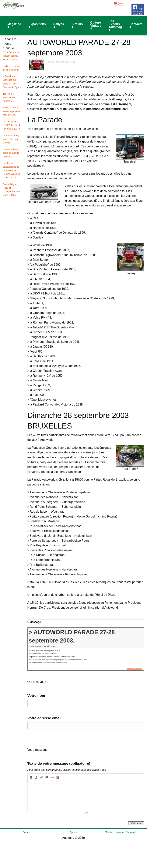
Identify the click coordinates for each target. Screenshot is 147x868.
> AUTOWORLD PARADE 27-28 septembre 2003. (72, 636)
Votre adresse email (44, 718)
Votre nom (36, 696)
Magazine (14, 26)
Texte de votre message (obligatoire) (59, 763)
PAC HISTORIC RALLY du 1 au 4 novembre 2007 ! (11, 125)
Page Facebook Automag (138, 10)
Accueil (26, 832)
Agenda (73, 832)
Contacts (136, 26)
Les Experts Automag (115, 26)
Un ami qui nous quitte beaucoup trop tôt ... (11, 153)
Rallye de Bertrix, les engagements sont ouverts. (11, 111)
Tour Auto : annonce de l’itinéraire (9, 97)
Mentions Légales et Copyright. (121, 832)
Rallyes (59, 26)
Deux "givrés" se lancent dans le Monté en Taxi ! (11, 56)
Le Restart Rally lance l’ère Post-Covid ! (11, 139)
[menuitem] (15, 26)
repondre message (134, 669)
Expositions (37, 26)
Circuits (77, 26)
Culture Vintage (96, 26)
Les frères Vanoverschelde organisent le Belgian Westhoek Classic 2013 (12, 171)
